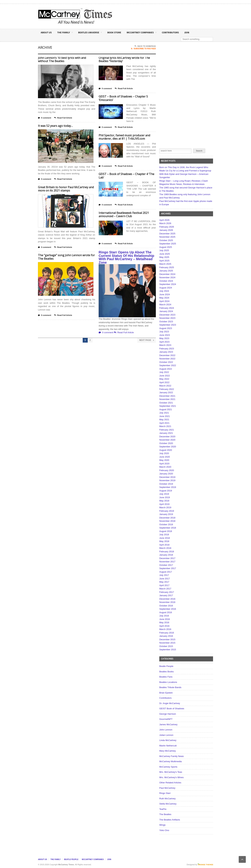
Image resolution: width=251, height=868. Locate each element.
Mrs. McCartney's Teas (171, 772)
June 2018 (165, 538)
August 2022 (166, 369)
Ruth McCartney (167, 799)
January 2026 (166, 230)
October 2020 (166, 443)
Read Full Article (63, 118)
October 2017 (166, 565)
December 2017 (167, 558)
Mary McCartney (168, 751)
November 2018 (167, 521)
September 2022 (168, 365)
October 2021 (166, 403)
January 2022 (166, 392)
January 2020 (166, 474)
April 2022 (164, 382)
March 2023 (165, 345)
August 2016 (166, 612)
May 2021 (164, 420)
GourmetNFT (166, 719)
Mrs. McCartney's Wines (171, 777)
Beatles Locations (168, 682)
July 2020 (164, 453)
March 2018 (165, 548)
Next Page (147, 340)
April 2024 (164, 301)
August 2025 (166, 247)
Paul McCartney (167, 788)
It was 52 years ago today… (55, 126)
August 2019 (166, 491)
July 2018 (164, 535)
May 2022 (164, 379)
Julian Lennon (166, 735)
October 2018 (166, 524)
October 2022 (166, 362)
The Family (65, 33)
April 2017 (164, 585)
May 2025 (164, 257)
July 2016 (164, 616)
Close (129, 59)
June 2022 (165, 376)
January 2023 (166, 352)
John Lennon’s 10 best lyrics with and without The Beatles (62, 59)
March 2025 (165, 264)
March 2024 (165, 305)
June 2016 (165, 619)
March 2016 (165, 629)
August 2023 (166, 328)
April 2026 (164, 220)
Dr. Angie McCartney (170, 703)
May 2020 (164, 460)
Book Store (114, 32)
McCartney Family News (172, 756)
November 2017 (167, 562)
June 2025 (165, 254)
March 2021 (165, 426)
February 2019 (167, 511)
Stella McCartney (168, 804)
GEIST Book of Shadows (172, 709)
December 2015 (167, 639)
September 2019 (168, 487)
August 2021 (166, 409)
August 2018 (166, 531)
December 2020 (167, 437)
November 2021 (167, 399)
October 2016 (166, 606)
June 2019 (165, 497)
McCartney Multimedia (170, 761)
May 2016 (164, 622)
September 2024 (168, 284)
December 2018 (167, 518)
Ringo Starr (165, 793)
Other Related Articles (170, 783)
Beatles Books (166, 672)
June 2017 (165, 579)
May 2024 (164, 298)
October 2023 (166, 322)
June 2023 (165, 335)
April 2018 (164, 545)
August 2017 (166, 572)
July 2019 (164, 494)
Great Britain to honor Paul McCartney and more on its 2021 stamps (66, 189)
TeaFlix (163, 809)
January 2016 (166, 636)
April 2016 (164, 626)
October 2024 (166, 281)
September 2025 (168, 244)
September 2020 (168, 447)
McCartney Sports (168, 767)
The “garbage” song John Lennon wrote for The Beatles (66, 257)
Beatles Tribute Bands (170, 687)
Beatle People (166, 666)
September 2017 (168, 568)
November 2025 (167, 237)
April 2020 (164, 464)
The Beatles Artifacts (170, 820)
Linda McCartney (168, 740)
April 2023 (164, 342)
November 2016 (167, 602)
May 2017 (164, 582)
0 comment (45, 118)
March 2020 (165, 467)
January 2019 (166, 514)
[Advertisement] (160, 16)
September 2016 (168, 609)
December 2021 (167, 396)
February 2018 (167, 552)
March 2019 (165, 507)
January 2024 (166, 311)
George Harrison (168, 714)
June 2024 (165, 294)
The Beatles (165, 814)
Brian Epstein (166, 693)
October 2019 (166, 484)
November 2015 (167, 643)
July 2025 (164, 250)
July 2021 (164, 413)
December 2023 (167, 315)
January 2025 (166, 271)
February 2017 (167, 592)
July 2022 (164, 372)
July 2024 (164, 291)
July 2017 (164, 575)
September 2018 (168, 528)
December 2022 (167, 355)
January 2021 (166, 433)
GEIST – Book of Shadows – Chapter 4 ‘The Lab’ (126, 176)
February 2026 (167, 227)
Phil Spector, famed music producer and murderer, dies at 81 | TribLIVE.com (124, 137)
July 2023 (164, 332)
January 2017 (166, 595)
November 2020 (167, 440)
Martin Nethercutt (168, 746)
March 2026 (165, 223)
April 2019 (164, 504)
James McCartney (168, 724)
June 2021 (165, 416)
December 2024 (167, 274)
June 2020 (165, 457)
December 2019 (167, 477)
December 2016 (167, 599)
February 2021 (167, 430)
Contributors (169, 32)
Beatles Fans (166, 677)
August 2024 (166, 288)
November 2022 (167, 359)
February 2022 (167, 389)
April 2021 (164, 423)
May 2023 (164, 338)
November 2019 (167, 480)
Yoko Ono (164, 830)
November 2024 (167, 277)
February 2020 (167, 470)
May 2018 (164, 541)
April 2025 (164, 261)
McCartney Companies (140, 33)
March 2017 (165, 589)
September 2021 (168, 406)
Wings (162, 825)
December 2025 (167, 234)
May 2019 (164, 501)
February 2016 (167, 633)
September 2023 (168, 325)
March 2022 (165, 386)
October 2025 (166, 240)
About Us (46, 32)
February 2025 (167, 267)
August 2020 (166, 450)
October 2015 (166, 646)
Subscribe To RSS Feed (143, 49)
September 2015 (168, 650)
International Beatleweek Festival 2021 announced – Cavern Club (124, 215)
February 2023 (167, 349)
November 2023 (167, 318)
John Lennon (166, 730)
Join (185, 32)
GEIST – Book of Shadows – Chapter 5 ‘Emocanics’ (123, 98)
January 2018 (166, 555)
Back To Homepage (145, 46)
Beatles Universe (90, 33)
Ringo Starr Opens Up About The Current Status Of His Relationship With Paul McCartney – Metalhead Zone (126, 257)
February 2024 (167, 308)
